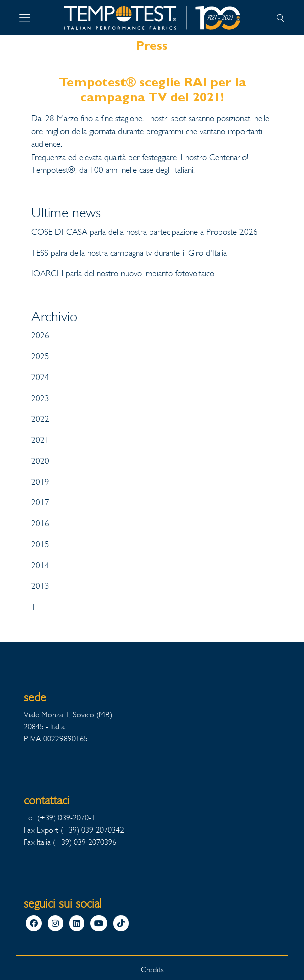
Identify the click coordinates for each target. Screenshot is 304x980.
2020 (40, 461)
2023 (40, 398)
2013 (40, 586)
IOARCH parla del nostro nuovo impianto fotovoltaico (123, 274)
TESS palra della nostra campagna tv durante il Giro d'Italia (129, 253)
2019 (40, 482)
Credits (152, 970)
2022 (40, 419)
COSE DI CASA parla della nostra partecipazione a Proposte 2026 (144, 232)
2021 (40, 440)
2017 (40, 503)
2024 (40, 377)
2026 (40, 335)
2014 (40, 566)
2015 (40, 544)
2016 (40, 524)
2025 (40, 357)
